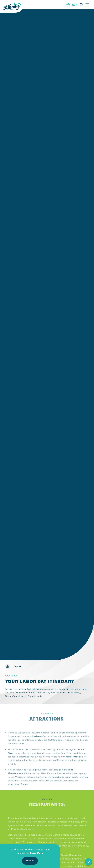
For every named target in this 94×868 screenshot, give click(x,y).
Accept (30, 861)
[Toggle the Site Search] (81, 5)
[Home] (12, 6)
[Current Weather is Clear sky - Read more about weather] (71, 5)
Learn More (37, 853)
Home (17, 666)
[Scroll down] (88, 863)
